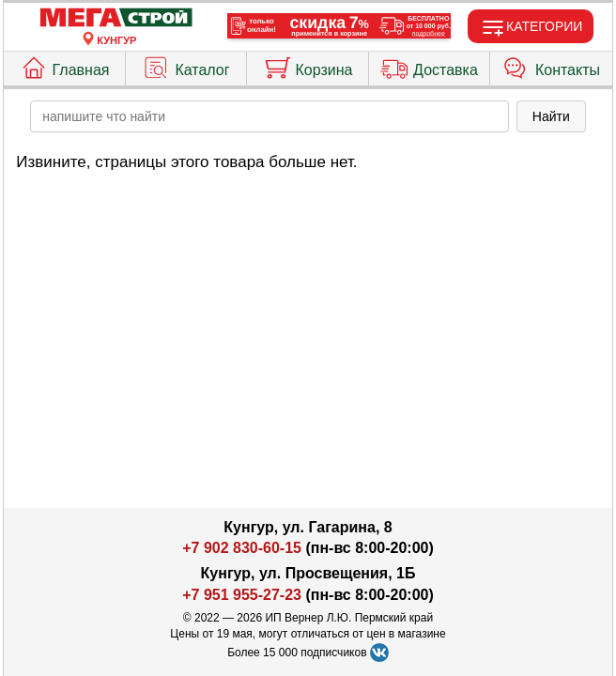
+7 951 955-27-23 (242, 595)
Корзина (308, 66)
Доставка (429, 66)
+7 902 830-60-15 (242, 548)
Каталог (185, 66)
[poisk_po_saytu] (269, 116)
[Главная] (116, 18)
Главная (65, 66)
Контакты (551, 66)
